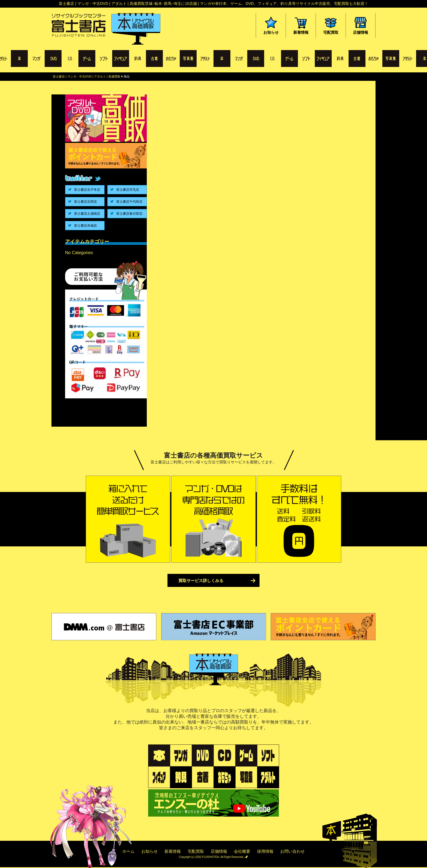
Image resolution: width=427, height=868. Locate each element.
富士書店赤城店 (86, 226)
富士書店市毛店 (128, 190)
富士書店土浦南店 (87, 214)
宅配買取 (196, 851)
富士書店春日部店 (129, 214)
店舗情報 (219, 851)
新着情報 (173, 851)
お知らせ (150, 851)
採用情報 (265, 851)
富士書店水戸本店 (87, 190)
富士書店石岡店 (86, 202)
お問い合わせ (292, 851)
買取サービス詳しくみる (201, 581)
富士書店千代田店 (129, 202)
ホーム (128, 851)
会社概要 (242, 851)
